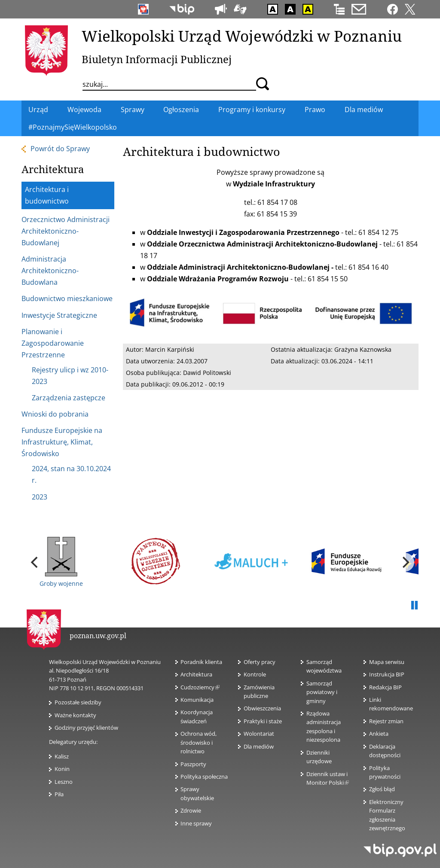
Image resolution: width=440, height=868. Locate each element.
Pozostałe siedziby (78, 702)
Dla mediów (259, 746)
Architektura (196, 674)
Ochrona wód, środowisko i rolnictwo (199, 742)
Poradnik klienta (201, 662)
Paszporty (193, 764)
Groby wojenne (61, 562)
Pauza (414, 606)
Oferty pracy (260, 662)
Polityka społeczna (204, 777)
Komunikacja (197, 700)
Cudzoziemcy (200, 687)
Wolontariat (259, 734)
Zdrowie (191, 810)
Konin (62, 769)
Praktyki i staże (263, 721)
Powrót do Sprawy (60, 149)
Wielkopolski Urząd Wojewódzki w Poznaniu (242, 36)
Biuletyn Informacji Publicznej (157, 59)
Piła (59, 794)
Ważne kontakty (75, 715)
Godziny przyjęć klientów (86, 728)
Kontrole (255, 674)
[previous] (35, 562)
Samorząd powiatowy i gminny (322, 692)
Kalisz (62, 756)
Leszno (64, 782)
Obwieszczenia (262, 708)
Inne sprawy (196, 823)
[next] (405, 562)
